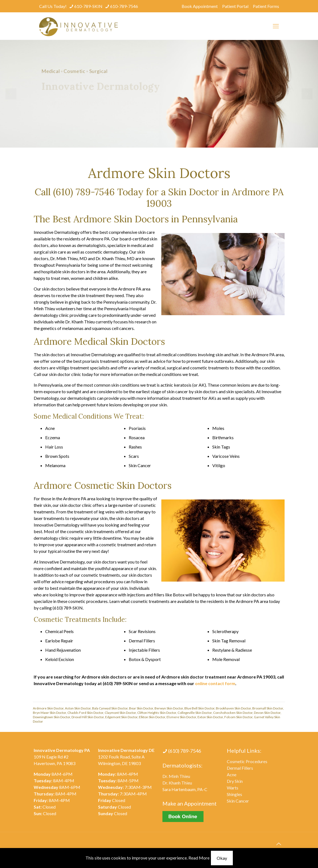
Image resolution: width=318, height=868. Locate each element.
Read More (199, 858)
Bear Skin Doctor (141, 708)
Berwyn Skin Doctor (169, 708)
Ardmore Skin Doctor (48, 708)
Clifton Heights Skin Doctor (157, 713)
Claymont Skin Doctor (120, 713)
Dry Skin (235, 781)
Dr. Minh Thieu (176, 776)
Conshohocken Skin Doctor (233, 713)
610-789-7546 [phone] (124, 6)
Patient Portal (235, 6)
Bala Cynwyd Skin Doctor (110, 708)
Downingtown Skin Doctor (51, 717)
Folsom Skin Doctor (238, 717)
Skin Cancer (238, 801)
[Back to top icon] (279, 844)
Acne (232, 774)
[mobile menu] (276, 26)
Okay (222, 858)
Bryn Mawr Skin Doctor (49, 713)
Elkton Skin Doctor (152, 717)
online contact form (215, 683)
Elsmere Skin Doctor (181, 717)
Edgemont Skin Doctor (121, 717)
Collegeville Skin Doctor (195, 713)
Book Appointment (200, 6)
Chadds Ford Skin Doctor (85, 713)
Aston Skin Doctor (78, 708)
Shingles (234, 794)
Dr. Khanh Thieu (177, 783)
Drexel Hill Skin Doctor (88, 717)
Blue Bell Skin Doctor (199, 708)
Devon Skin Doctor (267, 713)
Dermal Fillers (240, 768)
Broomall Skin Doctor (268, 708)
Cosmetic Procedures (247, 761)
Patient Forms (266, 6)
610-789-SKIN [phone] (88, 6)
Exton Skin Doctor (210, 717)
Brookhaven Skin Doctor (233, 708)
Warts (233, 788)
